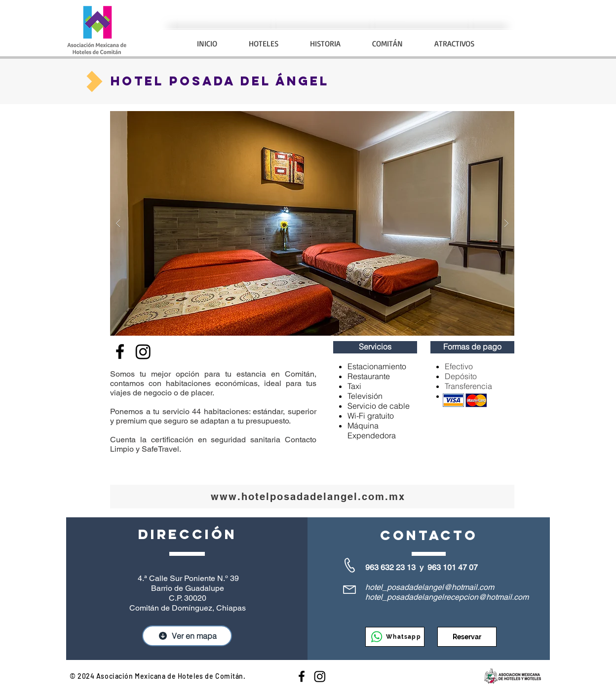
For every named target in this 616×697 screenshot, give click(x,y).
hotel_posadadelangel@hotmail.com (430, 587)
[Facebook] (120, 351)
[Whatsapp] (395, 637)
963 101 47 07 (453, 567)
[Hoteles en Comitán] (302, 676)
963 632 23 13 (390, 567)
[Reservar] (467, 637)
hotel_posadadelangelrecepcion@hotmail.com (447, 597)
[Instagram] (320, 676)
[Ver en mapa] (187, 636)
